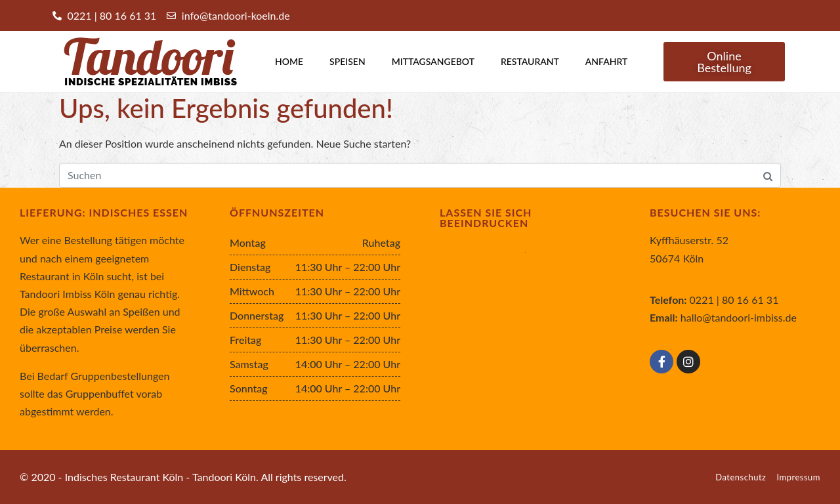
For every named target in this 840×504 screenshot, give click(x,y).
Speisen (347, 61)
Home (289, 61)
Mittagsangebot (433, 61)
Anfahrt (606, 61)
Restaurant (530, 61)
